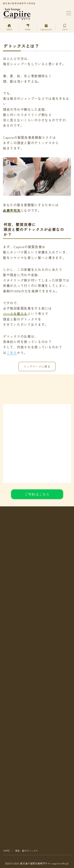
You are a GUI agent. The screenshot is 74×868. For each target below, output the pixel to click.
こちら (12, 353)
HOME (7, 851)
